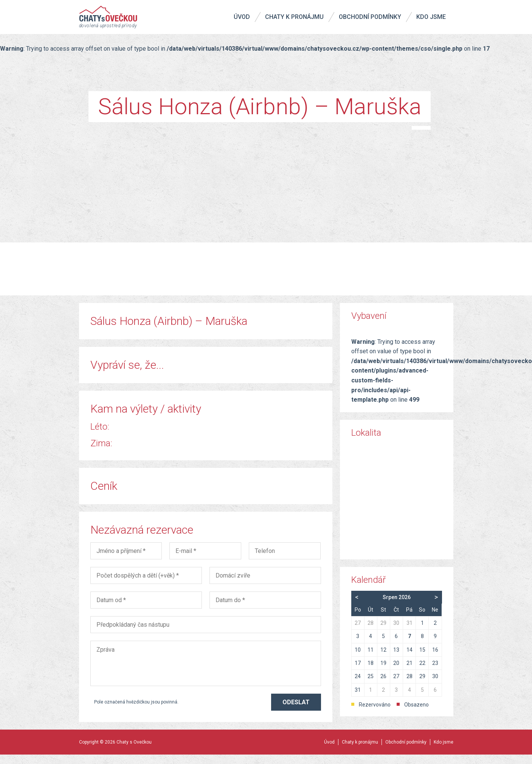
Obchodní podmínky (370, 17)
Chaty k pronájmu (294, 17)
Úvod (242, 17)
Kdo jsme (431, 17)
